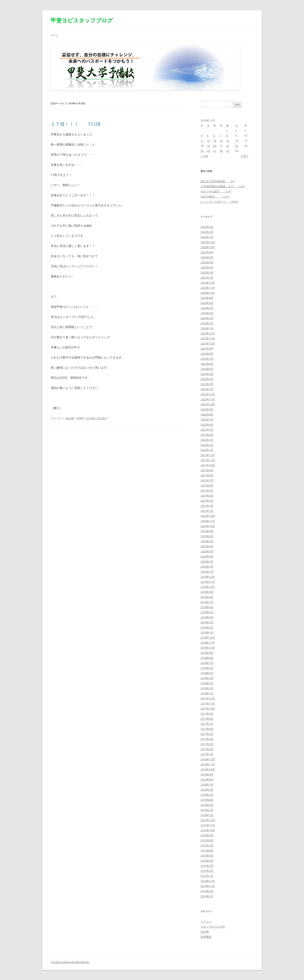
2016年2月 (207, 810)
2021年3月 (207, 501)
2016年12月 (208, 759)
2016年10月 (208, 769)
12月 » (244, 156)
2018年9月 (207, 653)
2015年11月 (208, 825)
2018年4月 (207, 678)
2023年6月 (207, 364)
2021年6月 (207, 485)
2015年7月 (207, 845)
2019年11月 (208, 582)
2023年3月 (207, 379)
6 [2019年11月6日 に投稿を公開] (214, 136)
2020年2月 (207, 567)
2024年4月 (207, 313)
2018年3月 (207, 683)
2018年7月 (207, 663)
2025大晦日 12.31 (215, 196)
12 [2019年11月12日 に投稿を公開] (208, 141)
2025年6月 (207, 257)
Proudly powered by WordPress (70, 962)
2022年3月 (207, 440)
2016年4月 (207, 800)
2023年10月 (208, 343)
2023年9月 (207, 349)
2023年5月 (207, 369)
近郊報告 (206, 937)
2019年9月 (207, 592)
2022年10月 (208, 404)
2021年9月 (207, 470)
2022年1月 (207, 450)
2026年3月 (207, 227)
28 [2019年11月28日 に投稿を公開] (221, 151)
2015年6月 (207, 851)
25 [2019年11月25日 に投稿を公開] (202, 151)
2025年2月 (207, 273)
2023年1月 (207, 389)
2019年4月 (207, 617)
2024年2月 (207, 323)
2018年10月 (208, 648)
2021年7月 (207, 480)
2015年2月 (207, 871)
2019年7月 (207, 602)
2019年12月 (208, 577)
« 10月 (204, 156)
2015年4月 (207, 861)
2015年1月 (207, 876)
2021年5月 (207, 491)
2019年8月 (207, 597)
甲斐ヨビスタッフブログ (82, 20)
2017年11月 (208, 703)
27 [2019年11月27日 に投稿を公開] (215, 151)
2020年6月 (207, 546)
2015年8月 (207, 840)
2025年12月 (208, 242)
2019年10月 (208, 587)
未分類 (70, 418)
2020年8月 (207, 536)
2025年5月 (207, 262)
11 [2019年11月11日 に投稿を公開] (202, 141)
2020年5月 (207, 551)
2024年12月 (208, 283)
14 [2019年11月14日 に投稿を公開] (221, 141)
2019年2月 (207, 627)
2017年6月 (207, 729)
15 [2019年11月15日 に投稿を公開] (228, 141)
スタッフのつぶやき (213, 927)
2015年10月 (208, 830)
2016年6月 (207, 790)
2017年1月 (207, 754)
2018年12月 (208, 638)
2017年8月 (207, 719)
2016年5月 (207, 795)
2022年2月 (207, 445)
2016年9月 (207, 774)
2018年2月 (207, 688)
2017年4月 (207, 739)
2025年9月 (207, 252)
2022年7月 (207, 420)
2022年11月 (208, 399)
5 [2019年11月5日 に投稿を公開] (208, 136)
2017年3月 (207, 744)
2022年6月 (207, 425)
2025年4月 (207, 267)
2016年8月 (207, 780)
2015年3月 (207, 866)
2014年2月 (207, 896)
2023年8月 (207, 354)
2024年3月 (207, 318)
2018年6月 (207, 668)
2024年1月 (207, 328)
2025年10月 (208, 247)
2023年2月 (207, 384)
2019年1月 (207, 632)
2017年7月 (207, 724)
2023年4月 (207, 374)
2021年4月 (207, 496)
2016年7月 (207, 785)
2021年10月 (208, 465)
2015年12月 (208, 820)
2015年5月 (207, 856)
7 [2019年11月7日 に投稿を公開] (221, 136)
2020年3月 (207, 562)
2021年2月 (207, 506)
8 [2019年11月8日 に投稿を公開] (227, 136)
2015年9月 (207, 835)
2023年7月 (207, 359)
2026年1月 (207, 237)
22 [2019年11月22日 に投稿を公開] (228, 146)
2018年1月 (207, 693)
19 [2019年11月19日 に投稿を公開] (208, 146)
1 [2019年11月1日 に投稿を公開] (227, 131)
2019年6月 (207, 607)
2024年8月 (207, 298)
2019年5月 (207, 612)
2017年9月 (207, 714)
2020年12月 (208, 516)
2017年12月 (208, 698)
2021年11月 (208, 460)
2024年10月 (208, 293)
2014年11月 (208, 886)
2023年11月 (208, 338)
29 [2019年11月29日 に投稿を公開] (228, 151)
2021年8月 (207, 475)
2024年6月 (207, 303)
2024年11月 (208, 288)
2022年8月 (207, 414)
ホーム (54, 35)
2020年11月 (208, 521)
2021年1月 (207, 511)
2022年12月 (208, 394)
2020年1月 (207, 572)
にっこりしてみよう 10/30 (219, 202)
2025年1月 (207, 278)
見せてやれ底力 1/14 (216, 191)
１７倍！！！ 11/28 (76, 124)
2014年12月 (208, 881)
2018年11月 (208, 643)
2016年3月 (207, 805)
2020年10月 (208, 526)
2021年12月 (208, 455)
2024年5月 (207, 308)
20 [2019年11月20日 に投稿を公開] (215, 146)
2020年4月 (207, 556)
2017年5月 (207, 734)
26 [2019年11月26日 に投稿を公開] (208, 151)
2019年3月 (207, 622)
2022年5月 (207, 430)
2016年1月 (207, 815)
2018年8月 (207, 658)
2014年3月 (207, 891)
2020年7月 (207, 541)
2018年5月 (207, 673)
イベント (206, 921)
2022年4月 (207, 435)
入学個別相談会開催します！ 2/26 (223, 186)
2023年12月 (208, 333)
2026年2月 (207, 232)
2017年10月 (208, 709)
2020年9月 (207, 531)
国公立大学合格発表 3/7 (218, 181)
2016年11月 (208, 764)
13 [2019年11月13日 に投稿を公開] (215, 141)
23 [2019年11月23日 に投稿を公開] (237, 146)
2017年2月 (207, 749)
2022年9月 (207, 409)
